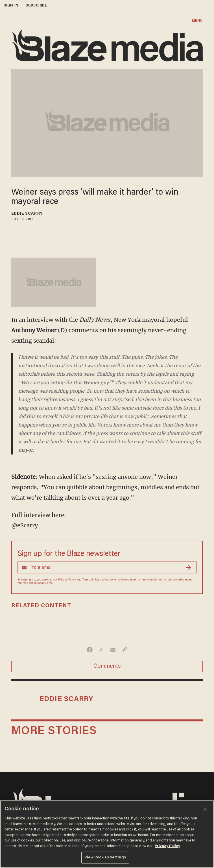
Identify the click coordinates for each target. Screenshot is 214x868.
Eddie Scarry (27, 214)
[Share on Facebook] (90, 650)
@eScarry (25, 525)
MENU (197, 21)
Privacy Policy (67, 580)
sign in (11, 6)
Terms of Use (90, 580)
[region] (107, 834)
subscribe (36, 6)
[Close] (205, 809)
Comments (107, 666)
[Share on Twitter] (101, 650)
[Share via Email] (113, 650)
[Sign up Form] (107, 567)
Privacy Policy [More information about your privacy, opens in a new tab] (167, 846)
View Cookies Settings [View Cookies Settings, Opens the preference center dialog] (105, 857)
